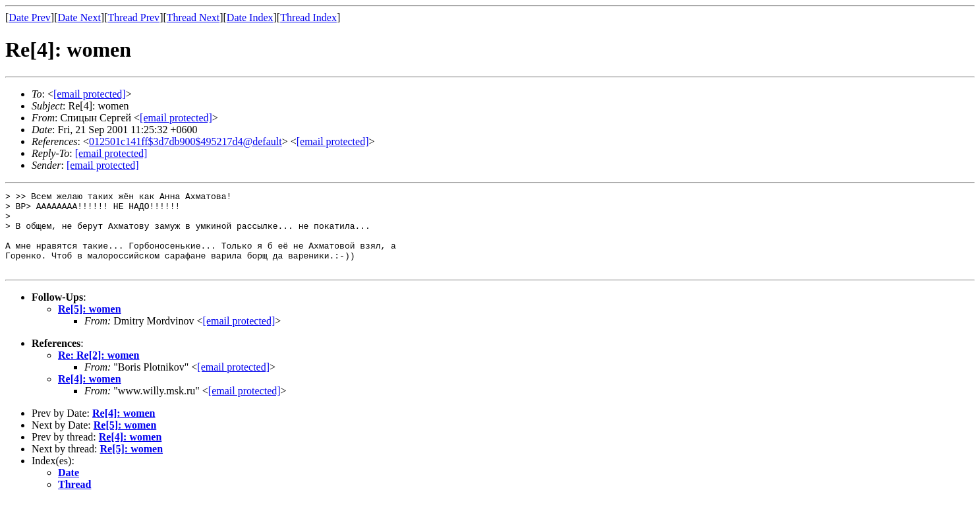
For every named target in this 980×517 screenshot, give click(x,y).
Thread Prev (133, 17)
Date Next (79, 17)
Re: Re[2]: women (99, 371)
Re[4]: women (90, 395)
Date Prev (30, 17)
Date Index (250, 17)
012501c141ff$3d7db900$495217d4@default (186, 141)
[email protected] (239, 337)
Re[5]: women (90, 325)
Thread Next (193, 17)
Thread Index (308, 17)
